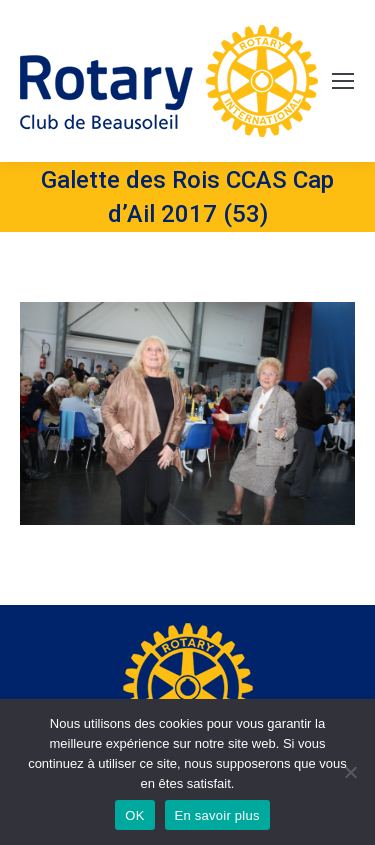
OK (134, 815)
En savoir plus (217, 815)
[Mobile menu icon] (343, 81)
